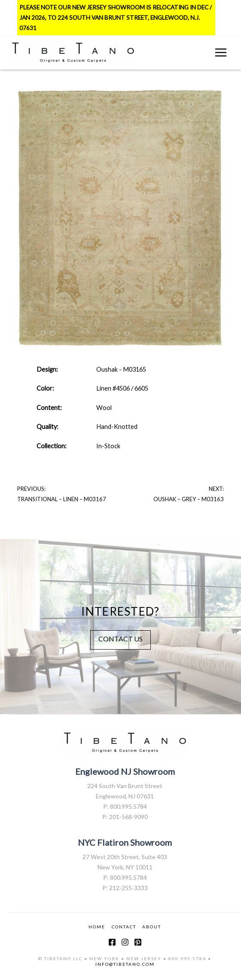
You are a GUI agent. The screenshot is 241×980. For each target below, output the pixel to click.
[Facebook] (112, 942)
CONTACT (124, 927)
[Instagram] (125, 942)
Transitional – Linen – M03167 (62, 499)
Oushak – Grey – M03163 (189, 499)
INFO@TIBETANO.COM (125, 964)
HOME (97, 927)
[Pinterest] (138, 942)
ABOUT (152, 927)
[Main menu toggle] (221, 52)
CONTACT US (120, 639)
